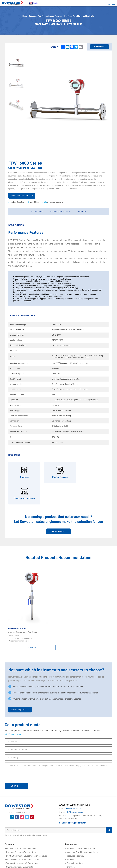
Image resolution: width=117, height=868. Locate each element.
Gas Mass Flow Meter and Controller (80, 16)
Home (25, 16)
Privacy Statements (37, 863)
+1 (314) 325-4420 (74, 787)
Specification (37, 212)
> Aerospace (71, 838)
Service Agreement (55, 863)
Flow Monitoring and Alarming (50, 16)
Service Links (82, 863)
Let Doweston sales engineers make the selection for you (59, 500)
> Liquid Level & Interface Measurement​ (23, 838)
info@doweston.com (14, 713)
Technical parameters (60, 212)
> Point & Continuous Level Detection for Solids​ (26, 835)
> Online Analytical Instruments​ (19, 846)
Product (32, 16)
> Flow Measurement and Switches (21, 827)
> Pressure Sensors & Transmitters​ (20, 831)
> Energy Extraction (74, 842)
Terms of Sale (69, 863)
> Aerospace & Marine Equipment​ (80, 827)
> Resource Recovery (74, 835)
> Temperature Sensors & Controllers (21, 842)
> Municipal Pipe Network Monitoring (82, 831)
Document (82, 212)
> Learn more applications (77, 849)
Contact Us (99, 47)
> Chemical (70, 846)
